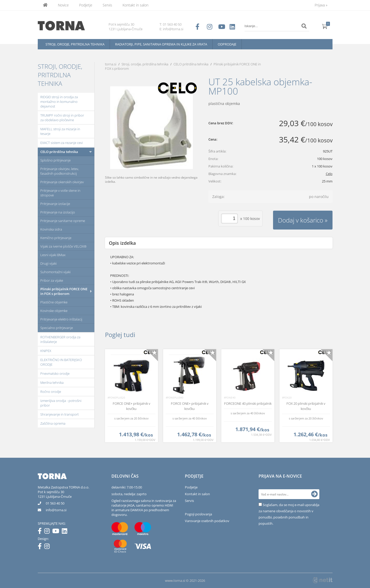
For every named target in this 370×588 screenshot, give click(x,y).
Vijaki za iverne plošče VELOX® (63, 246)
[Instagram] (48, 532)
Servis (107, 5)
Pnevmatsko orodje (55, 373)
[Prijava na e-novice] (314, 494)
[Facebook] (41, 532)
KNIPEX (46, 351)
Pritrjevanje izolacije (55, 204)
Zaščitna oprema (53, 423)
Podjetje (86, 5)
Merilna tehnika (52, 383)
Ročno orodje (51, 392)
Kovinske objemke (54, 311)
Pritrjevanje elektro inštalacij (61, 319)
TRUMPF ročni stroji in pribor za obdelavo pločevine (62, 118)
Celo (329, 174)
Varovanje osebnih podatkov (207, 521)
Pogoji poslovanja (198, 514)
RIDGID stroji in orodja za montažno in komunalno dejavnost (59, 102)
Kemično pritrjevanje (56, 238)
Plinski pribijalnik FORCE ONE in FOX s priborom (64, 291)
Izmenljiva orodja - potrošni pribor (61, 403)
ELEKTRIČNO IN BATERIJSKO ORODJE (61, 362)
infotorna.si (56, 510)
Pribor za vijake (52, 280)
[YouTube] (57, 532)
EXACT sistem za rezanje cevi (62, 143)
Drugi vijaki (48, 263)
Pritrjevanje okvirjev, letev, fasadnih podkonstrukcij (60, 171)
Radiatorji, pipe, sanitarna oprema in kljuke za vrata (161, 44)
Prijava (321, 5)
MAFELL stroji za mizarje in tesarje (60, 131)
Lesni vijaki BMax (53, 255)
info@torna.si (173, 29)
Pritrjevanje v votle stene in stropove (60, 193)
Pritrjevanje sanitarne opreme (63, 221)
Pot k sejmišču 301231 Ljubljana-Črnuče (55, 494)
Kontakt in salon (135, 5)
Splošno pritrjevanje (55, 160)
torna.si (111, 64)
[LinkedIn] (66, 532)
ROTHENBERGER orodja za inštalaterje (60, 339)
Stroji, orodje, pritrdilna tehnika (75, 44)
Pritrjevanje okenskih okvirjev (62, 182)
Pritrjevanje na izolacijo (58, 212)
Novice (63, 5)
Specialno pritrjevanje (57, 328)
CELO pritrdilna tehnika (59, 152)
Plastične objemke (54, 302)
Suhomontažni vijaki (55, 272)
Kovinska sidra (51, 229)
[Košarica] (325, 26)
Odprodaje (227, 44)
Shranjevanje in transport (59, 414)
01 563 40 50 (172, 24)
